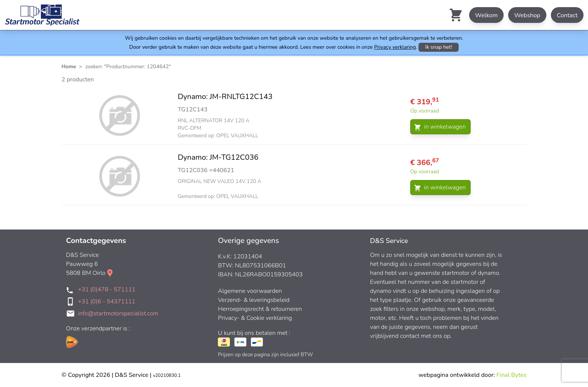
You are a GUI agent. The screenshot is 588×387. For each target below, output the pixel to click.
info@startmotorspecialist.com (118, 313)
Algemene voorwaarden (250, 291)
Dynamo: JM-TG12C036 (218, 157)
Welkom (486, 15)
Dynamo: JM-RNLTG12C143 (225, 97)
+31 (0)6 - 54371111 (107, 301)
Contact (567, 15)
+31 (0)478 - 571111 (107, 289)
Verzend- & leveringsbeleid (254, 300)
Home (69, 67)
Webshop (527, 15)
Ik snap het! (439, 47)
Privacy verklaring (395, 47)
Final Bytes (511, 375)
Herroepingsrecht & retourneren (260, 309)
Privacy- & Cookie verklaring (255, 318)
